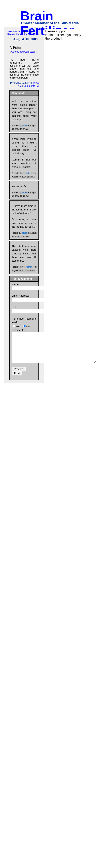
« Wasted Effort (15, 32)
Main (28, 32)
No (28, 326)
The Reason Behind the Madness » (23, 33)
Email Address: (20, 296)
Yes (18, 326)
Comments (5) (31, 86)
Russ (25, 233)
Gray (25, 126)
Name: (15, 284)
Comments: (18, 330)
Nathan (29, 173)
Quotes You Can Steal (23, 52)
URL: (15, 307)
